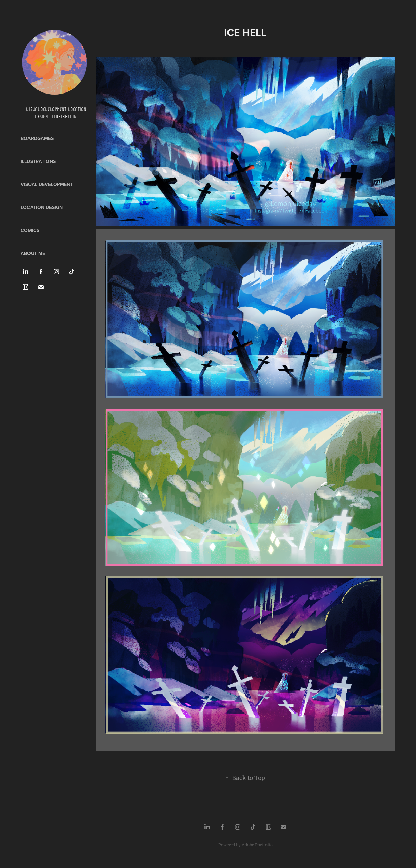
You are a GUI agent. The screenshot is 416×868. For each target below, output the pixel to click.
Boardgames (37, 138)
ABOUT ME (33, 253)
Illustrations (38, 161)
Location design (42, 207)
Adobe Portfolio (257, 845)
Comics (30, 230)
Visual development (47, 184)
